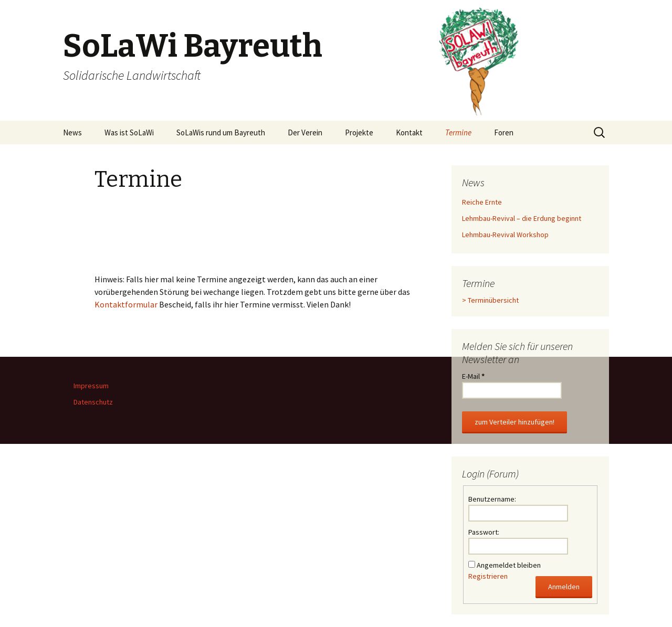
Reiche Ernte (482, 202)
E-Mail (473, 376)
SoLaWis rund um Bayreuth (221, 132)
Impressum (91, 386)
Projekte (359, 132)
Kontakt (409, 132)
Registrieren (488, 576)
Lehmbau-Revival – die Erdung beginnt (522, 218)
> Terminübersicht (490, 300)
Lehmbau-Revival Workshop (505, 235)
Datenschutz (93, 402)
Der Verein (305, 132)
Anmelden (564, 587)
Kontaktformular (126, 304)
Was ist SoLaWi (129, 132)
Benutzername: (492, 499)
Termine (458, 132)
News (72, 132)
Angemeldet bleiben (509, 565)
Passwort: (484, 532)
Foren (504, 132)
